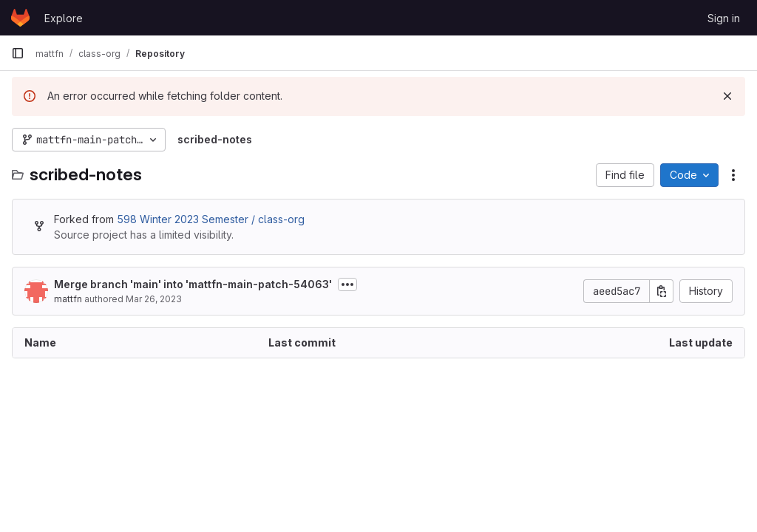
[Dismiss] (727, 96)
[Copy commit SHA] (662, 291)
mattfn (68, 299)
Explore (64, 18)
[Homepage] (20, 18)
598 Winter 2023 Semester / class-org (211, 219)
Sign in (724, 18)
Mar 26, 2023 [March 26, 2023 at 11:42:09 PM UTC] (154, 299)
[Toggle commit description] (347, 284)
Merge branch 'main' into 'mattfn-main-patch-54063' (193, 284)
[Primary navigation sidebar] (18, 53)
